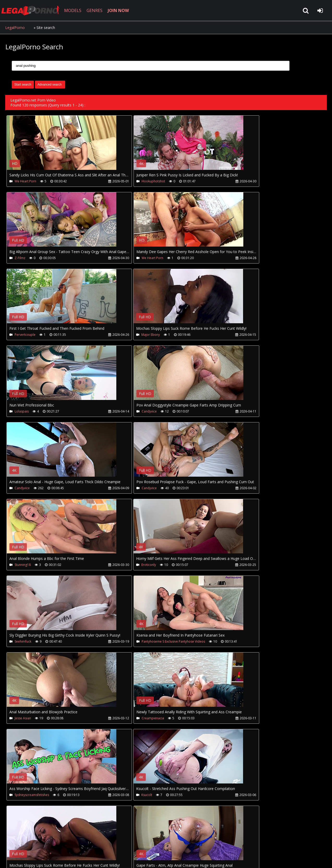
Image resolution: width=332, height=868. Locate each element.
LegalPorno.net (34, 10)
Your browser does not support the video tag (62, 146)
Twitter (123, 843)
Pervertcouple (132, 258)
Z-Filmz (233, 181)
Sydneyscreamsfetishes (138, 566)
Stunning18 (129, 412)
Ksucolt (233, 566)
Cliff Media (236, 720)
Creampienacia (26, 566)
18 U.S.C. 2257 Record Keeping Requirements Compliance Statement (171, 859)
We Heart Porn (25, 181)
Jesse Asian (236, 489)
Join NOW (14, 843)
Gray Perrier (130, 720)
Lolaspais (22, 335)
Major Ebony (237, 258)
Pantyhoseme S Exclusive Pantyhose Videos (153, 489)
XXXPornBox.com (153, 843)
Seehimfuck (23, 489)
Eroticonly (235, 412)
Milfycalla (234, 643)
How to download (91, 843)
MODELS (76, 10)
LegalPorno (15, 28)
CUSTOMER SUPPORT (47, 843)
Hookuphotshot (133, 181)
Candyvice (129, 335)
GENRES (98, 10)
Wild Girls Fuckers (28, 720)
